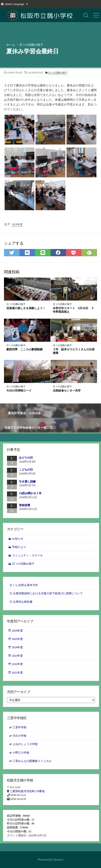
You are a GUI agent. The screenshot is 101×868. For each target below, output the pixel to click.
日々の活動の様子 (31, 45)
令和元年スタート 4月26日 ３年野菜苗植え (73, 310)
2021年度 (17, 673)
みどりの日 (26, 458)
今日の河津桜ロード (19, 390)
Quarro (58, 859)
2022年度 (17, 664)
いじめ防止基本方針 (25, 585)
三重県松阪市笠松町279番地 (27, 791)
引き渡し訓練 (27, 481)
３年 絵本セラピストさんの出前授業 (74, 351)
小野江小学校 (21, 753)
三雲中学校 (20, 727)
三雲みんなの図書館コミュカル (32, 761)
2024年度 (17, 647)
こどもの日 (26, 470)
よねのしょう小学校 (25, 744)
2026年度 (17, 631)
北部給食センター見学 (67, 390)
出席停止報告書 (23, 602)
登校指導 (25, 505)
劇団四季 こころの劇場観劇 (25, 349)
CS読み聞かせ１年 (30, 493)
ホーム (11, 45)
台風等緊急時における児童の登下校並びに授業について (48, 593)
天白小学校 (20, 736)
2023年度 (17, 656)
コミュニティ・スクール (27, 555)
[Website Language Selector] (16, 4)
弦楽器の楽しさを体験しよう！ (26, 308)
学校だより (19, 547)
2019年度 (17, 224)
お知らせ (18, 539)
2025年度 (17, 639)
